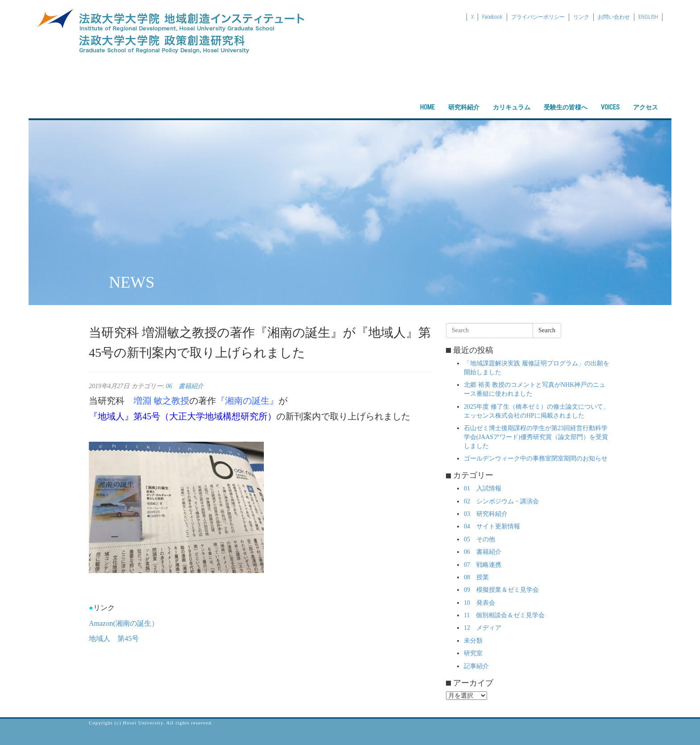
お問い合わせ (614, 17)
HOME (427, 100)
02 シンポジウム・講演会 (501, 501)
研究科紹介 (464, 100)
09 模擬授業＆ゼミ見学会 (501, 590)
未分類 (473, 641)
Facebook (492, 17)
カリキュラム (512, 100)
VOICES (610, 100)
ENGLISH (648, 17)
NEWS (132, 282)
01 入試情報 (483, 488)
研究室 (473, 653)
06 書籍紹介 (185, 386)
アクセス (646, 100)
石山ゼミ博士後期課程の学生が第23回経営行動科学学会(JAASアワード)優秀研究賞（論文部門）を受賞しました (536, 437)
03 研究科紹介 (486, 514)
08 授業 (476, 577)
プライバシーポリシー (538, 17)
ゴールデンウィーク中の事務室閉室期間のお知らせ (536, 458)
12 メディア (483, 628)
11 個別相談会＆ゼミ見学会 (504, 615)
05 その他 (479, 539)
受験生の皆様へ (566, 100)
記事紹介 (476, 666)
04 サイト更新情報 (492, 526)
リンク (581, 17)
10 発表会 (479, 603)
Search (547, 330)
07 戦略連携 (483, 565)
